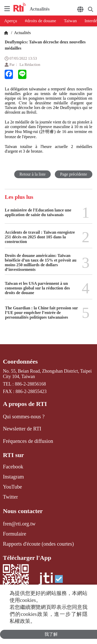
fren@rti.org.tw (19, 524)
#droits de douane (40, 21)
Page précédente (73, 174)
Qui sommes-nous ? (24, 417)
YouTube (12, 487)
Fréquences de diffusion (28, 441)
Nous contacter (23, 511)
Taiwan (70, 21)
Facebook (13, 467)
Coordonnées (20, 362)
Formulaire (14, 534)
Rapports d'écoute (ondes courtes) (38, 544)
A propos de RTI (25, 404)
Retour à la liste (32, 174)
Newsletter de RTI (22, 429)
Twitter (10, 497)
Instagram (13, 477)
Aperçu (11, 21)
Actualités (22, 33)
